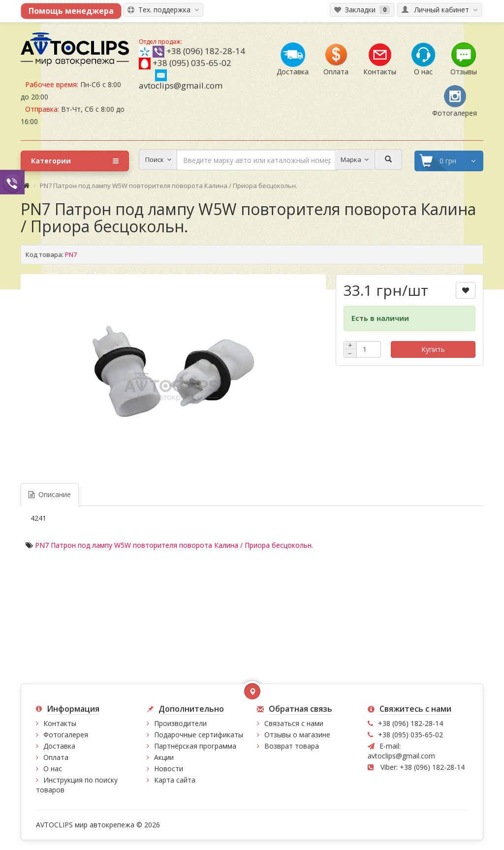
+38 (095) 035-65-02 (192, 63)
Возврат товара (292, 746)
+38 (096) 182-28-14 (206, 51)
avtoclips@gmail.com (181, 80)
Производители (180, 723)
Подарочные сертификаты (199, 735)
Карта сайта (175, 780)
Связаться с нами (294, 723)
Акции (164, 757)
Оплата (56, 757)
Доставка (59, 746)
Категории (75, 161)
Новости (169, 769)
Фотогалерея (66, 735)
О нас (53, 769)
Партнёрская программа (195, 746)
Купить (433, 349)
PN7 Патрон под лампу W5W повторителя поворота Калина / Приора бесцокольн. (174, 545)
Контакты (60, 723)
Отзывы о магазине (297, 735)
